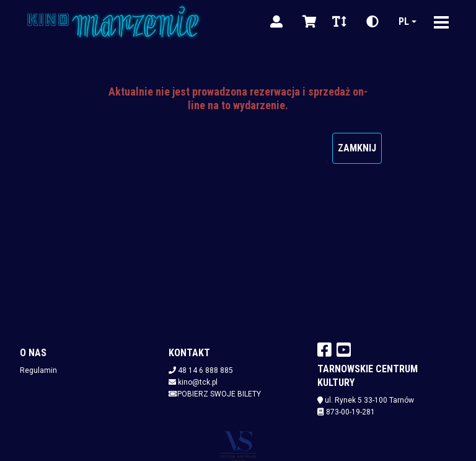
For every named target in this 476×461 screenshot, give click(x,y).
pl (404, 21)
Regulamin (38, 370)
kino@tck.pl (198, 382)
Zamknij (357, 148)
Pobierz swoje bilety (215, 394)
